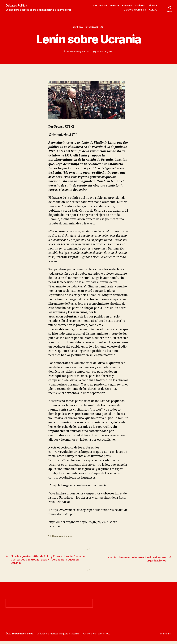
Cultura (153, 10)
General (114, 6)
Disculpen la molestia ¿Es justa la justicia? (61, 636)
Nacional (127, 6)
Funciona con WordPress (101, 636)
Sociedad (140, 6)
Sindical (153, 6)
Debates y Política (80, 52)
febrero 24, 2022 (105, 52)
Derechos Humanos (135, 10)
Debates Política (18, 6)
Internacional (100, 6)
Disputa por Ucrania (62, 537)
